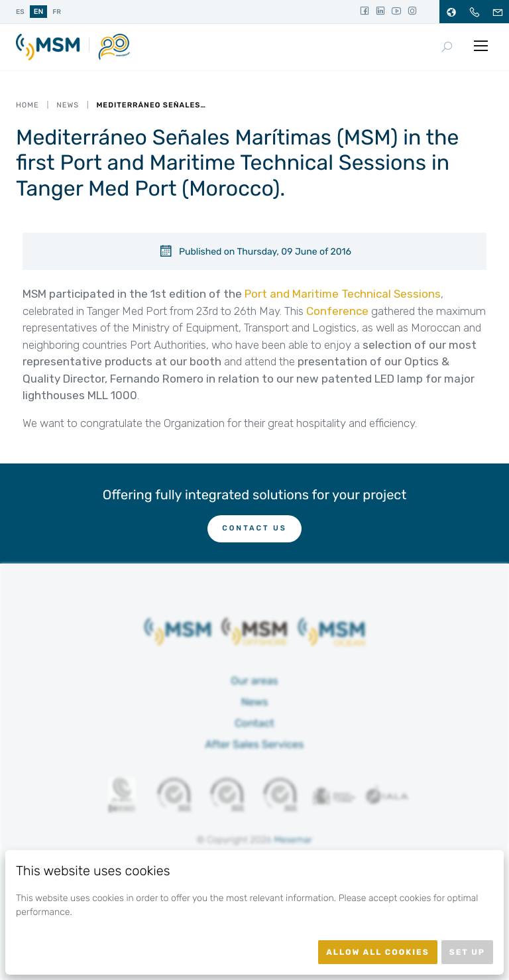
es (20, 12)
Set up (467, 952)
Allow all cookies (378, 952)
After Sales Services (255, 744)
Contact (254, 723)
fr (57, 12)
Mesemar (293, 840)
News (68, 105)
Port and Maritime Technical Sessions (343, 294)
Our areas (255, 681)
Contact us (254, 528)
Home (28, 105)
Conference (337, 311)
